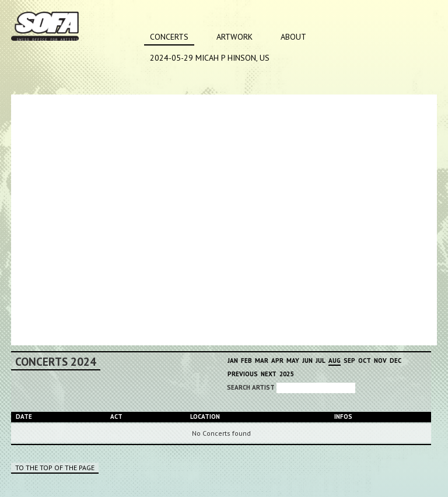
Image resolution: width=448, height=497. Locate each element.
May (293, 360)
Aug (335, 360)
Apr (277, 360)
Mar (262, 360)
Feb (246, 360)
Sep (349, 360)
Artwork (235, 37)
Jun (307, 360)
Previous (243, 374)
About (293, 37)
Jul (321, 360)
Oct (365, 360)
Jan (233, 360)
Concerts (169, 37)
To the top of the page (55, 468)
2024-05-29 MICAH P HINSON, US (210, 58)
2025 (286, 374)
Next (269, 374)
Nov (380, 360)
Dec (395, 360)
